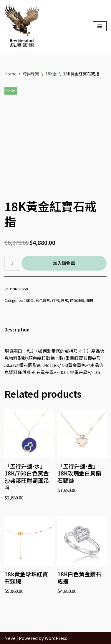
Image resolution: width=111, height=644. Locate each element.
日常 (64, 300)
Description (17, 330)
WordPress (56, 638)
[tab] (17, 330)
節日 (90, 300)
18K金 (51, 74)
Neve (10, 638)
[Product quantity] (12, 263)
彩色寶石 (43, 300)
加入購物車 (64, 263)
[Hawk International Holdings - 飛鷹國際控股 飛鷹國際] (22, 26)
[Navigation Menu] (100, 26)
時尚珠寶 (31, 74)
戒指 (55, 300)
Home (10, 74)
